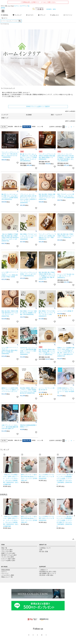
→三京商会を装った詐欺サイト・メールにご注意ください (38, 2)
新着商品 (4, 15)
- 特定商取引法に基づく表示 (47, 572)
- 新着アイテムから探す (8, 553)
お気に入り (54, 15)
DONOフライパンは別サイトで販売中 (38, 106)
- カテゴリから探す (7, 550)
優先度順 (10, 127)
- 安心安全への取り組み (46, 575)
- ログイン (4, 572)
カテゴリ (30, 15)
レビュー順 (40, 127)
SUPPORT (43, 567)
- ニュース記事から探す (8, 560)
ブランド (42, 15)
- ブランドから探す (7, 551)
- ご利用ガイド (43, 570)
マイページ (68, 15)
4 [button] (71, 127)
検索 (20, 21)
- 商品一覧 (4, 548)
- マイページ (5, 573)
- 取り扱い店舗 (43, 551)
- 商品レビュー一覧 (7, 577)
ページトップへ (73, 539)
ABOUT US (43, 545)
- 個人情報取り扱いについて (47, 573)
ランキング (17, 15)
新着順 (34, 127)
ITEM (3, 545)
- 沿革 (41, 550)
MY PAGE (4, 567)
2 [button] (66, 127)
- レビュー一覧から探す (8, 559)
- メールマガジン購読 (7, 575)
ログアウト (23, 6)
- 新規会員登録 (5, 570)
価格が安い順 (18, 127)
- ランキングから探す (7, 557)
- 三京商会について (45, 548)
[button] (74, 127)
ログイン (17, 6)
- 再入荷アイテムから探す (9, 555)
